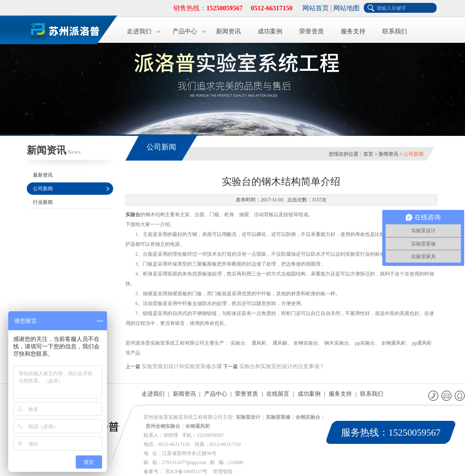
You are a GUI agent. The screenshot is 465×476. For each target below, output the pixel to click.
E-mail (447, 395)
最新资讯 (43, 175)
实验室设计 (248, 417)
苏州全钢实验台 (163, 426)
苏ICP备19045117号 (186, 471)
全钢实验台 (308, 417)
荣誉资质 (312, 31)
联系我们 (395, 31)
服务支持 (353, 31)
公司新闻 (43, 189)
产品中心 (185, 31)
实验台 (133, 215)
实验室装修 (278, 417)
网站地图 (346, 8)
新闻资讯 (228, 31)
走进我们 (139, 31)
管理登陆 (223, 471)
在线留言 (278, 394)
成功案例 (270, 31)
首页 (368, 154)
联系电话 (434, 395)
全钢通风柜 (198, 426)
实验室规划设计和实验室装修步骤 (182, 366)
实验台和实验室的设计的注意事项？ (282, 366)
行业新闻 (43, 202)
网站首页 (316, 8)
